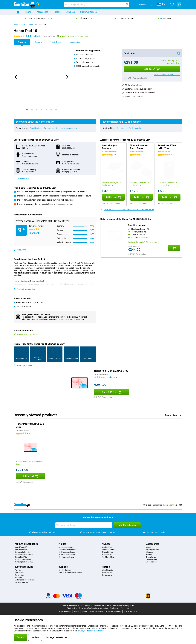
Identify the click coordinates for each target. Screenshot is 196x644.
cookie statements (96, 631)
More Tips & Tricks (23, 365)
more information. (122, 608)
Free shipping (115, 203)
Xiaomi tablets (108, 552)
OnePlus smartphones (67, 552)
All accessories (152, 562)
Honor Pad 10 (41, 25)
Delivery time (19, 575)
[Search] (127, 4)
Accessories (42, 12)
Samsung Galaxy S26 (23, 552)
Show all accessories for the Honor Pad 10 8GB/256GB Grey (127, 210)
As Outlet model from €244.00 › (167, 75)
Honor (30, 25)
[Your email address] (84, 525)
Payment (18, 570)
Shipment (18, 577)
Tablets (57, 12)
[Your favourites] (172, 4)
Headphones (151, 557)
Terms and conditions (113, 612)
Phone (28, 12)
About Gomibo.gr (65, 612)
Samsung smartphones (67, 550)
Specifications (36, 128)
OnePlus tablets (108, 557)
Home (16, 25)
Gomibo (106, 567)
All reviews (20, 250)
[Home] (18, 12)
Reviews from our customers (68, 128)
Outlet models (135, 128)
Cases (149, 547)
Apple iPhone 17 (21, 547)
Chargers (150, 552)
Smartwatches (152, 559)
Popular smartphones (26, 544)
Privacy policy (107, 575)
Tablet (23, 25)
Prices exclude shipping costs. (123, 606)
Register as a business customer (70, 573)
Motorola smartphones (67, 555)
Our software (107, 573)
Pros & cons (49, 128)
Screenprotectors (153, 550)
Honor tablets (107, 555)
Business (70, 12)
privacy (81, 631)
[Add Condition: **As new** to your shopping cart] (174, 248)
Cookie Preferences (96, 612)
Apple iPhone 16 (21, 550)
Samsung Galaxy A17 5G (24, 562)
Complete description (24, 289)
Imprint (84, 612)
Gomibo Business (65, 570)
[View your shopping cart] (179, 4)
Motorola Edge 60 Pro (23, 559)
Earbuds (149, 555)
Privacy (76, 612)
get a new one (61, 319)
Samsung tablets (109, 550)
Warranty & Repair (21, 582)
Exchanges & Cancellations (25, 580)
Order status (19, 573)
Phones (62, 544)
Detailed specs (21, 178)
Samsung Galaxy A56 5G (24, 555)
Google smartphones (66, 557)
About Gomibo (108, 570)
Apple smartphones (66, 547)
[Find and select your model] (97, 4)
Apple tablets (107, 547)
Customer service (88, 12)
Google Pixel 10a (21, 557)
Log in (151, 4)
